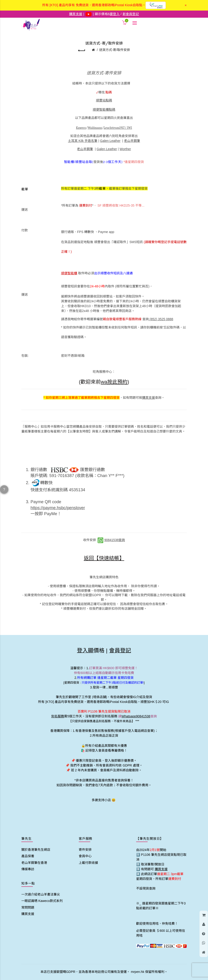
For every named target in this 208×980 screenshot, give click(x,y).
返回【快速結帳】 (104, 558)
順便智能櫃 (69, 273)
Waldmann (95, 128)
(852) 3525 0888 (161, 319)
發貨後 (104, 162)
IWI (129, 128)
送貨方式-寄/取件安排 (115, 50)
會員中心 (85, 856)
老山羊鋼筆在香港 (34, 863)
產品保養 (28, 856)
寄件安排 (85, 850)
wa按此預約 (114, 382)
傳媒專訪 (28, 869)
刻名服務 (58, 716)
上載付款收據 (88, 863)
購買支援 (149, 398)
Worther (125, 149)
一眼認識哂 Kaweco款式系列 (42, 901)
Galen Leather (110, 141)
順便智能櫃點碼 (104, 110)
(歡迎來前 (90, 382)
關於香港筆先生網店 (36, 850)
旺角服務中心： (104, 372)
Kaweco (81, 128)
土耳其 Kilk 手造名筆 (83, 141)
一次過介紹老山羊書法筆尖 (41, 894)
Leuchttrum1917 (114, 128)
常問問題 (28, 907)
